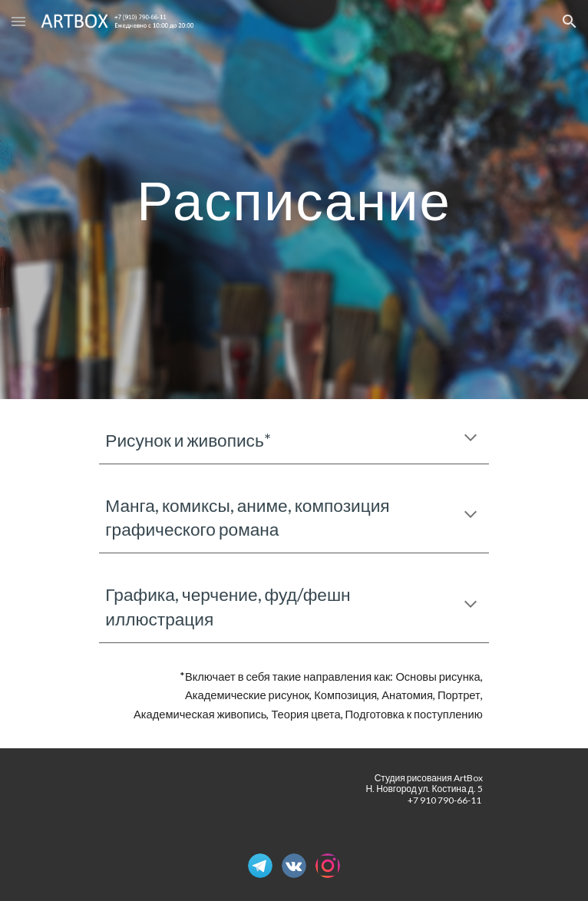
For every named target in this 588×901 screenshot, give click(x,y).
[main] (294, 200)
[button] (18, 21)
